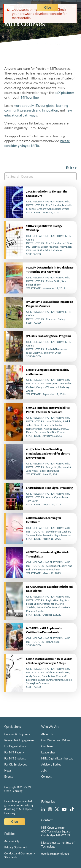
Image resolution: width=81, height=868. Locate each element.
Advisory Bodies (51, 764)
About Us (47, 734)
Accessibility (12, 841)
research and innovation (40, 110)
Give (48, 7)
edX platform (64, 92)
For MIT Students (15, 758)
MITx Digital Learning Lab (57, 758)
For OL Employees (16, 764)
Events (9, 776)
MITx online (30, 97)
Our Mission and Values (56, 740)
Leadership (48, 752)
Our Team (47, 746)
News (8, 770)
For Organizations (15, 746)
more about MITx (26, 105)
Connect (46, 776)
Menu (74, 8)
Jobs (44, 770)
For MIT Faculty (14, 752)
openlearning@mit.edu (55, 854)
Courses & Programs (17, 734)
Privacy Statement (16, 847)
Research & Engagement (20, 740)
